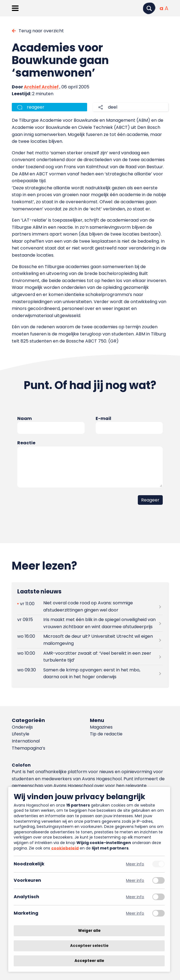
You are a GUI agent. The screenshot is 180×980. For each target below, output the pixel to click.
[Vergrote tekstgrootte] (166, 8)
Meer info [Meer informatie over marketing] (135, 913)
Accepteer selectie (89, 946)
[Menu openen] (15, 8)
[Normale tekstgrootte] (161, 8)
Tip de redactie (106, 734)
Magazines (101, 727)
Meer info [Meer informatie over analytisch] (135, 897)
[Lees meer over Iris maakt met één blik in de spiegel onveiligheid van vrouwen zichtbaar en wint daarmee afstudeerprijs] (90, 623)
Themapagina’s (28, 748)
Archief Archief (41, 87)
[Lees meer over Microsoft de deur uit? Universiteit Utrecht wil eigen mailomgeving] (90, 640)
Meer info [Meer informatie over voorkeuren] (135, 881)
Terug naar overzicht (41, 31)
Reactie (26, 443)
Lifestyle (21, 734)
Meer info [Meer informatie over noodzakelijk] (135, 864)
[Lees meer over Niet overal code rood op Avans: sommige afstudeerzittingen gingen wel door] (90, 606)
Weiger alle (89, 931)
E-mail (103, 418)
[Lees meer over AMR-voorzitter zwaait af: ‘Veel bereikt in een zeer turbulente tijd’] (90, 657)
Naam (25, 418)
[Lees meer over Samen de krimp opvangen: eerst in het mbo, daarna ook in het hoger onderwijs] (90, 673)
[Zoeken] (149, 8)
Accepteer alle (89, 961)
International (26, 741)
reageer (36, 107)
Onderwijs (22, 727)
